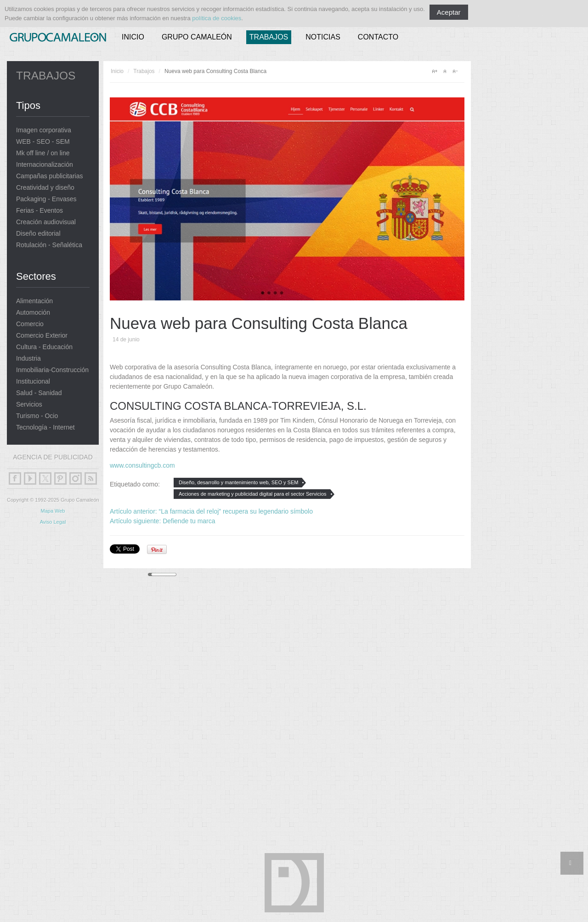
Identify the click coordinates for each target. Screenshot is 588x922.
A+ (435, 71)
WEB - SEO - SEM (43, 142)
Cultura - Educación (44, 347)
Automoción (33, 313)
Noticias (323, 37)
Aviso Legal (53, 522)
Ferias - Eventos (40, 211)
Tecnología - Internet (45, 427)
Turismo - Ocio (37, 416)
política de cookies (217, 18)
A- (455, 71)
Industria (28, 359)
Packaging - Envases (46, 199)
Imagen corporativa (44, 130)
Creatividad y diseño (45, 188)
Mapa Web (53, 511)
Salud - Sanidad (39, 393)
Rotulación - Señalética (49, 245)
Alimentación (34, 301)
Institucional (33, 382)
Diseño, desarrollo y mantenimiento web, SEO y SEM (238, 482)
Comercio (30, 324)
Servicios (29, 404)
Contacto (378, 37)
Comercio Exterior (42, 336)
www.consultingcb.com (142, 465)
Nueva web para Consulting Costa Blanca (259, 323)
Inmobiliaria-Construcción (52, 370)
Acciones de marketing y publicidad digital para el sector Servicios (253, 494)
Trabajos (269, 37)
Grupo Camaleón (197, 37)
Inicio (133, 37)
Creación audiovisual (46, 222)
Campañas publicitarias (50, 176)
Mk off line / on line (43, 153)
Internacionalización (45, 165)
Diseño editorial (38, 234)
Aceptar (449, 12)
